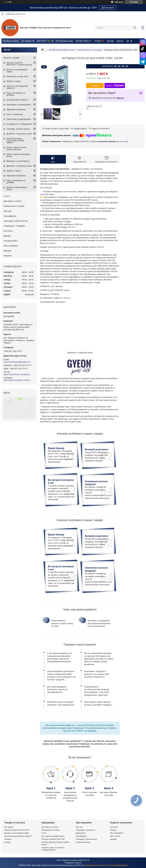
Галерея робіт (10, 241)
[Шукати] (135, 28)
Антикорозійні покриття (17, 100)
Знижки (7, 842)
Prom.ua (86, 860)
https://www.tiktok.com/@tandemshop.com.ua (18, 374)
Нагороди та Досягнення (16, 221)
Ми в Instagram (11, 246)
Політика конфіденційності (117, 865)
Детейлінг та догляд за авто (19, 134)
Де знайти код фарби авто (53, 836)
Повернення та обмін (14, 206)
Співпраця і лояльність (86, 830)
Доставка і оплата (12, 201)
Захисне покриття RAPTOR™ (17, 830)
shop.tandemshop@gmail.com (17, 362)
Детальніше (108, 8)
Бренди (110, 41)
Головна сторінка (11, 41)
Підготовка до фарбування (19, 119)
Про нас (8, 211)
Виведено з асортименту (18, 161)
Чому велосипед (83, 842)
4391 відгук (119, 2)
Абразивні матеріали (16, 109)
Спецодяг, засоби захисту (18, 129)
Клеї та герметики (15, 114)
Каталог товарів (11, 58)
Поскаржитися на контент (95, 865)
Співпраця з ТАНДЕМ (14, 226)
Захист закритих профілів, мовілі (19, 155)
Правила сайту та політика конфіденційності (53, 849)
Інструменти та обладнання (19, 124)
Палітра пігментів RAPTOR (53, 839)
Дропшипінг (81, 833)
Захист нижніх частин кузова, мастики (16, 148)
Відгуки (120, 41)
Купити (95, 86)
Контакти (8, 231)
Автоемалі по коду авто (17, 76)
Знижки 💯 (99, 41)
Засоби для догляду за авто (62, 50)
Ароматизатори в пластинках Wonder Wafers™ (15, 141)
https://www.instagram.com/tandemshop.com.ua (18, 380)
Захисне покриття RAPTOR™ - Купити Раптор (19, 64)
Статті (7, 196)
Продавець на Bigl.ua (73, 863)
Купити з (115, 86)
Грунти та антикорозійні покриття (17, 87)
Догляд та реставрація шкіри (17, 71)
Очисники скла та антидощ (89, 50)
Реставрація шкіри (64, 41)
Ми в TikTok (115, 836)
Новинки (8, 256)
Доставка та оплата (50, 827)
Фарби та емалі (14, 81)
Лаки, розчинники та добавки (16, 94)
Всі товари (26, 41)
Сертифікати (10, 216)
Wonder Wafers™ (84, 41)
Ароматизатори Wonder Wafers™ (18, 836)
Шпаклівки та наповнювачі (19, 105)
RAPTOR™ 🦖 (44, 41)
